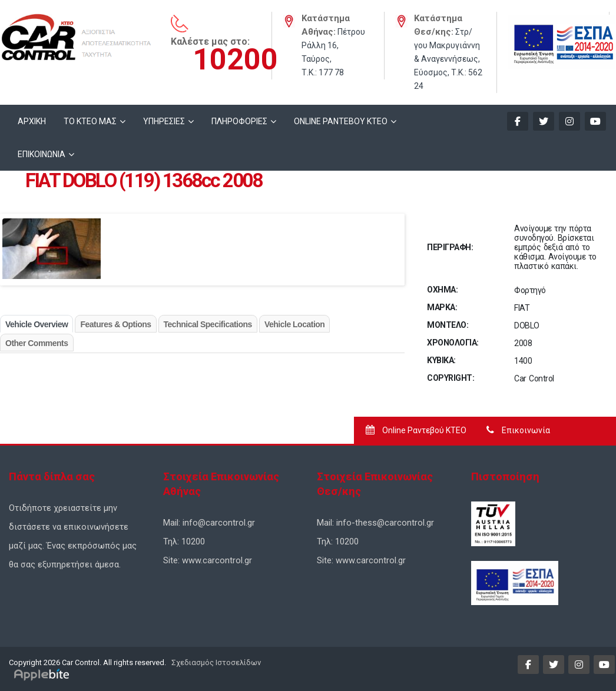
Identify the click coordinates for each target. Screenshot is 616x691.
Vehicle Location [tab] (294, 324)
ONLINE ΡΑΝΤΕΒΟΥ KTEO (341, 121)
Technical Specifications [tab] (208, 324)
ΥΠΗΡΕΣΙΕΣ (164, 121)
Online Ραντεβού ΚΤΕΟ (416, 430)
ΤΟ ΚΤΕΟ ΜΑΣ (90, 121)
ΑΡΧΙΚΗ (32, 121)
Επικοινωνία (518, 430)
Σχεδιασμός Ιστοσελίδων (215, 662)
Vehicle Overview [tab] (37, 324)
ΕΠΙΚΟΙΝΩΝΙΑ (42, 154)
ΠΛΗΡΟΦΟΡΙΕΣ (239, 121)
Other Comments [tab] (37, 343)
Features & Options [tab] (115, 324)
